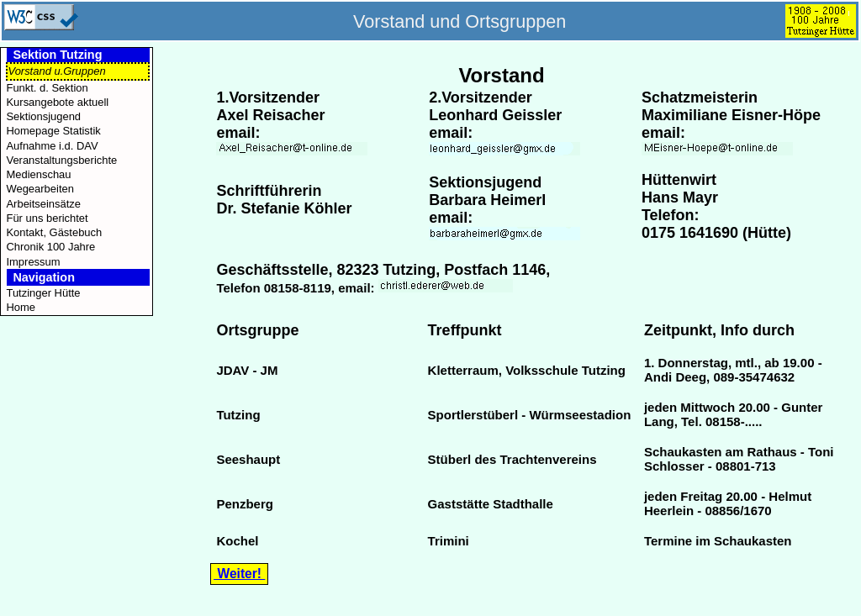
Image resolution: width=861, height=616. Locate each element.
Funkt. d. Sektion (47, 88)
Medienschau (38, 174)
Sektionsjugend (43, 116)
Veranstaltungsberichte (61, 160)
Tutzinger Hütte (43, 293)
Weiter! (239, 574)
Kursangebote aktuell (57, 102)
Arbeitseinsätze (43, 204)
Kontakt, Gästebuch (54, 232)
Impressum (33, 262)
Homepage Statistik (53, 131)
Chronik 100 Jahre (50, 247)
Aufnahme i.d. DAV (52, 146)
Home (21, 307)
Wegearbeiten (40, 189)
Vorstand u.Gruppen (56, 71)
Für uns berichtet (47, 218)
